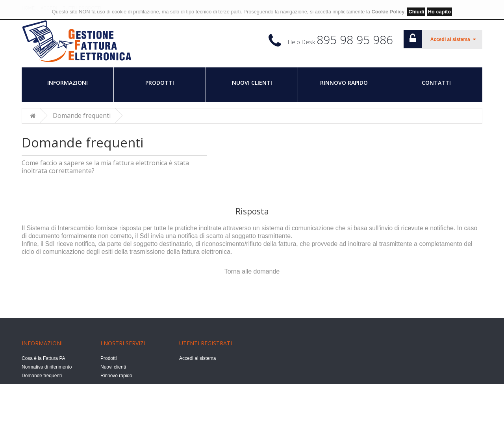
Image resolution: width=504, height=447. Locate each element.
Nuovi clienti (252, 83)
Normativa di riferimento (47, 367)
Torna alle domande (252, 271)
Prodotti (160, 83)
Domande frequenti (82, 115)
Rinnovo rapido (344, 83)
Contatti (436, 83)
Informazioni (68, 83)
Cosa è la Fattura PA (44, 358)
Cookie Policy (388, 12)
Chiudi (416, 12)
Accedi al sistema (197, 358)
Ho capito (439, 12)
